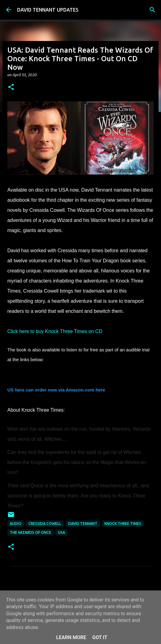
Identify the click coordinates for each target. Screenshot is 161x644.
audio (16, 524)
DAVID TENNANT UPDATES (48, 10)
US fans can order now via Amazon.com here (56, 390)
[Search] (152, 10)
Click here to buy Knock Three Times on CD (55, 331)
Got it (100, 637)
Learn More (71, 637)
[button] (11, 87)
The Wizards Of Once (30, 532)
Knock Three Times (123, 524)
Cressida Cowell (45, 524)
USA (62, 532)
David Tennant (83, 524)
